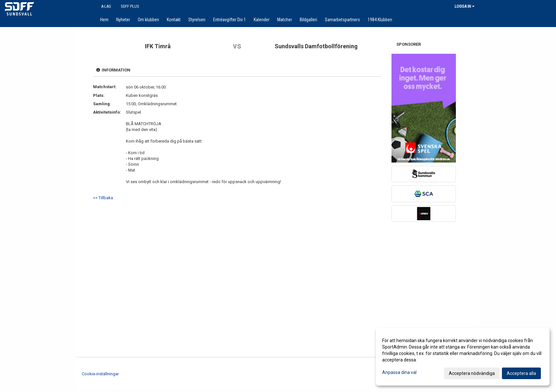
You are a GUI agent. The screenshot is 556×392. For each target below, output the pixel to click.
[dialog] (463, 357)
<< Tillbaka (103, 198)
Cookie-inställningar (100, 374)
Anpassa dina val (399, 372)
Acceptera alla (521, 373)
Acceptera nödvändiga (472, 373)
